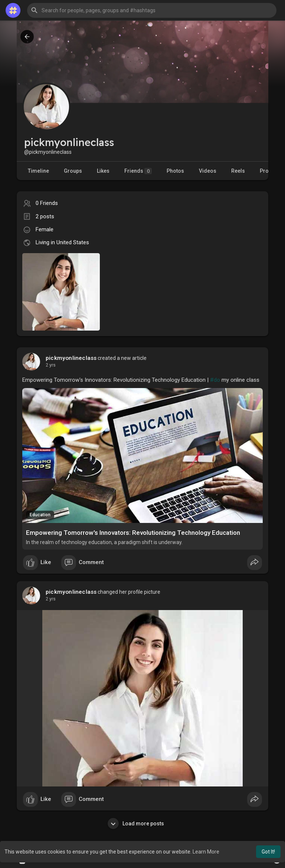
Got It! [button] (268, 852)
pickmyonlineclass (71, 358)
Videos (208, 171)
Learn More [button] (206, 852)
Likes (103, 171)
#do (215, 380)
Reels (238, 171)
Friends (138, 171)
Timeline (38, 171)
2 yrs (51, 365)
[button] (152, 10)
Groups (73, 171)
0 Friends (47, 203)
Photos (175, 171)
